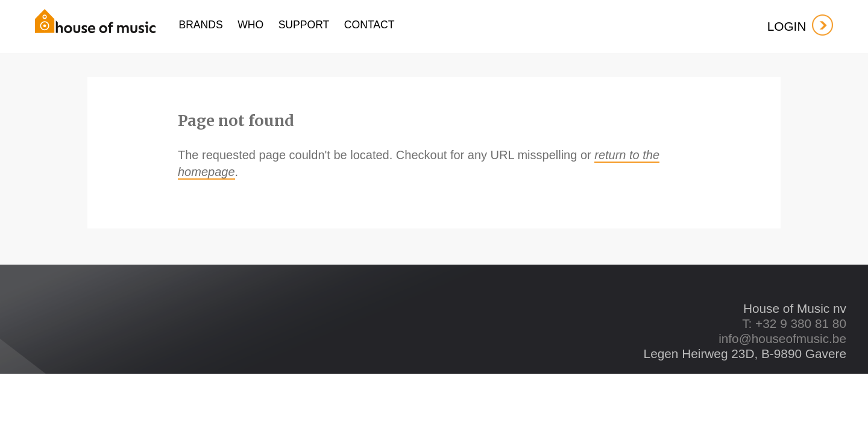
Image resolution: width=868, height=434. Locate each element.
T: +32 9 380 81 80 (794, 323)
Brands (200, 25)
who (250, 25)
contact (370, 25)
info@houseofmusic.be (782, 338)
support (304, 25)
